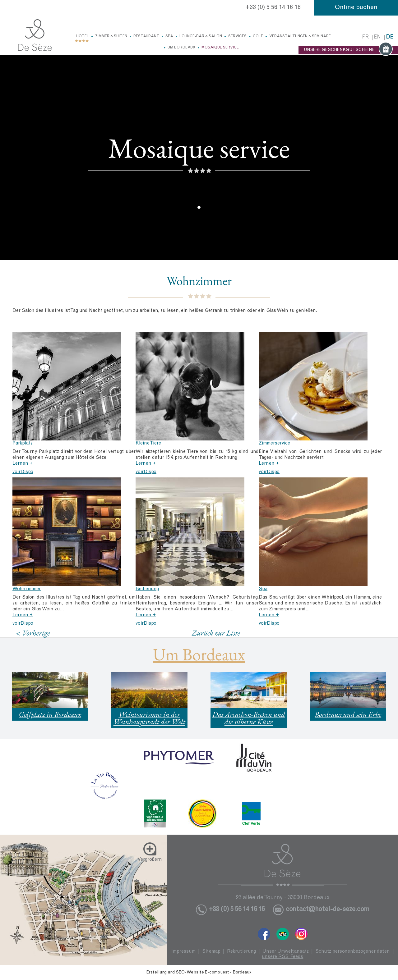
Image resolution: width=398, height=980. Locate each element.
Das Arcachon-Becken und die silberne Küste (249, 718)
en (377, 37)
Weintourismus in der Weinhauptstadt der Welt (149, 718)
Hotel (82, 36)
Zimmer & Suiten (111, 36)
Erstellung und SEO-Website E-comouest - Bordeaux (199, 973)
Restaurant (146, 36)
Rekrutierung (241, 952)
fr (365, 37)
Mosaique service (220, 48)
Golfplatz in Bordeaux (50, 714)
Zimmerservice (274, 443)
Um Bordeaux (181, 48)
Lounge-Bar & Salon (201, 36)
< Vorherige (33, 633)
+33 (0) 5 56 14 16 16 (273, 8)
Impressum (183, 952)
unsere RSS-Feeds (282, 957)
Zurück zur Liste (216, 633)
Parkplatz (23, 443)
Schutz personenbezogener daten (353, 952)
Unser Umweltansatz (286, 952)
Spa (169, 36)
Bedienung (147, 589)
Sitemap (211, 952)
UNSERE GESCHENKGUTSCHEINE (348, 50)
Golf (258, 36)
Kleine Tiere (148, 443)
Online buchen (356, 8)
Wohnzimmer (27, 589)
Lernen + (23, 464)
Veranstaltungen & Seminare (300, 36)
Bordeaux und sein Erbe (348, 714)
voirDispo (23, 472)
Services (237, 36)
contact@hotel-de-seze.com (328, 910)
